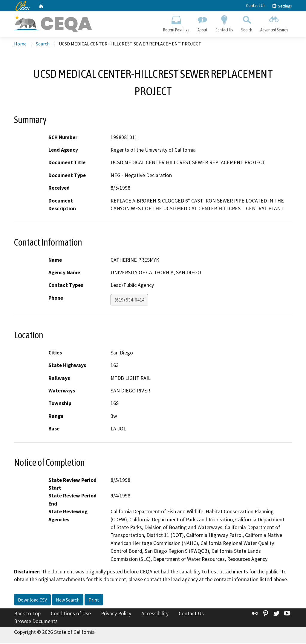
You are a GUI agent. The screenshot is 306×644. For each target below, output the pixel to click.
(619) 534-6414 (129, 300)
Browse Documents (36, 622)
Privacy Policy (116, 614)
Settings (282, 6)
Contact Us (256, 5)
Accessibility (155, 614)
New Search (68, 600)
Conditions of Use (71, 614)
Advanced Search (274, 23)
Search (247, 23)
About (202, 23)
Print (94, 600)
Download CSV (32, 600)
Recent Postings (176, 23)
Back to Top (27, 614)
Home (20, 45)
